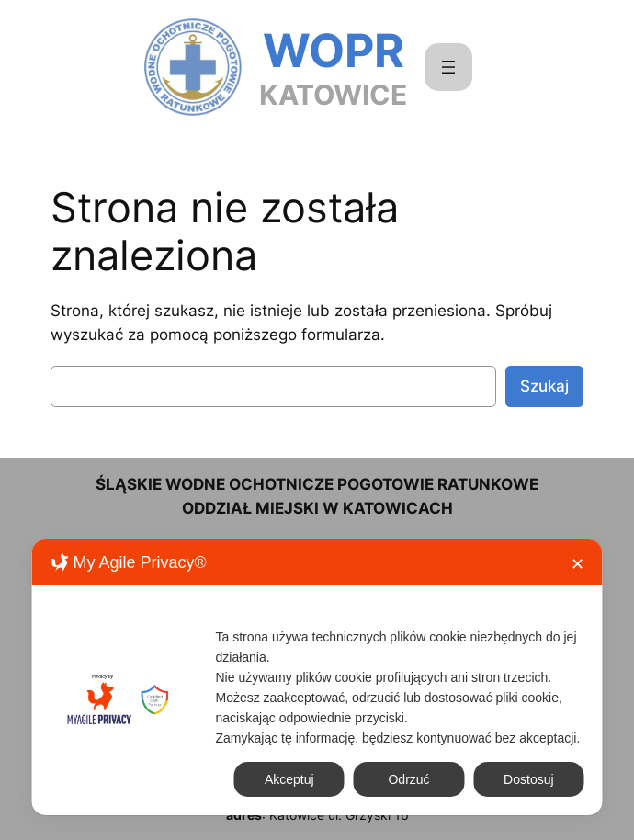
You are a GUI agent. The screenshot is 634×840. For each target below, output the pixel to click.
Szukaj (544, 386)
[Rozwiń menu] (448, 67)
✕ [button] (577, 564)
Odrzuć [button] (408, 779)
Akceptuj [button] (289, 779)
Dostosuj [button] (528, 779)
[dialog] (317, 677)
